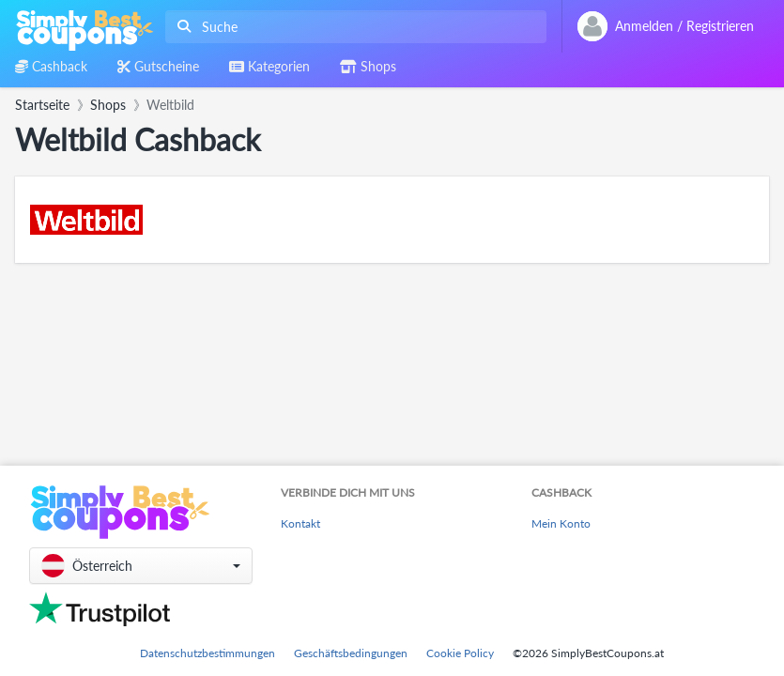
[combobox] (352, 27)
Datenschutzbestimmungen (208, 653)
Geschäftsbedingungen (351, 653)
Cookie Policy (460, 653)
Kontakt (300, 523)
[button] (141, 566)
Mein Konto (561, 523)
